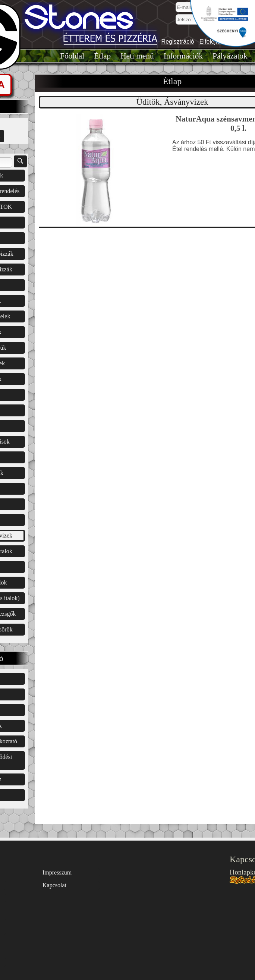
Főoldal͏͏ (72, 56)
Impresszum (57, 872)
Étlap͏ (102, 56)
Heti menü (137, 56)
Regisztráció (178, 42)
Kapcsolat (54, 885)
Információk (183, 56)
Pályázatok (230, 56)
